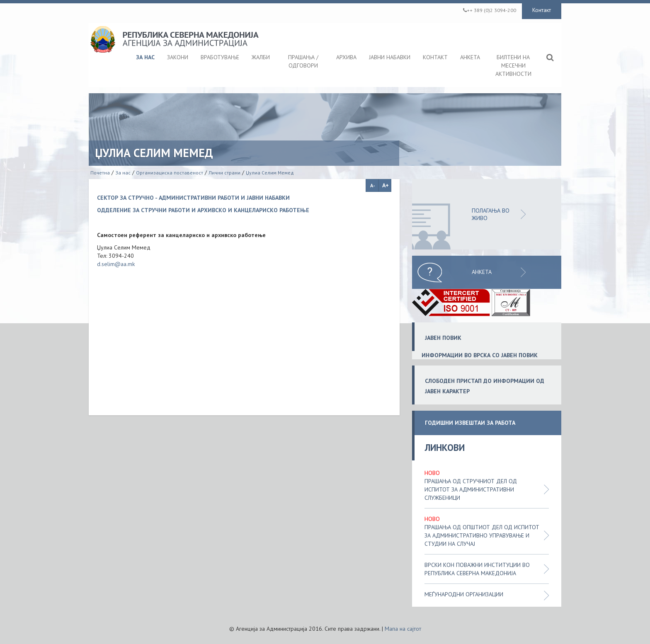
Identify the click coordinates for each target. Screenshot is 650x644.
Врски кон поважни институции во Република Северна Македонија (477, 569)
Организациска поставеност (170, 173)
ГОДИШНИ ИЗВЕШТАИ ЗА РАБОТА (470, 423)
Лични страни (224, 173)
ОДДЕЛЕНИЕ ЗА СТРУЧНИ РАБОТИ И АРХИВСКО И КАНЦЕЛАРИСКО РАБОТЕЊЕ (203, 210)
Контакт (542, 10)
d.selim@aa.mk (116, 264)
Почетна (100, 173)
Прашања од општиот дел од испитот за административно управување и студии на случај (482, 535)
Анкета (482, 272)
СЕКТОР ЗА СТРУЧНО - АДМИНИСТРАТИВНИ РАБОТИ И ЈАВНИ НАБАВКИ (193, 198)
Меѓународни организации (464, 594)
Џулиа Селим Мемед (270, 173)
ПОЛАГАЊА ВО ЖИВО (491, 214)
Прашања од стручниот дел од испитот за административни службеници (471, 489)
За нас (123, 173)
